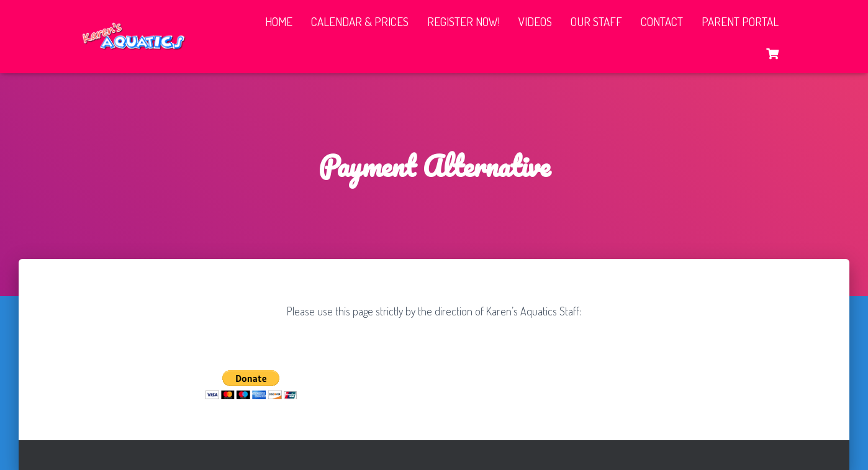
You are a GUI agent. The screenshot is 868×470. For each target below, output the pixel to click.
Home (279, 21)
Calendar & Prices (360, 21)
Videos (535, 21)
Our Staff (596, 21)
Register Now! (463, 21)
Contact (662, 21)
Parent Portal (740, 21)
